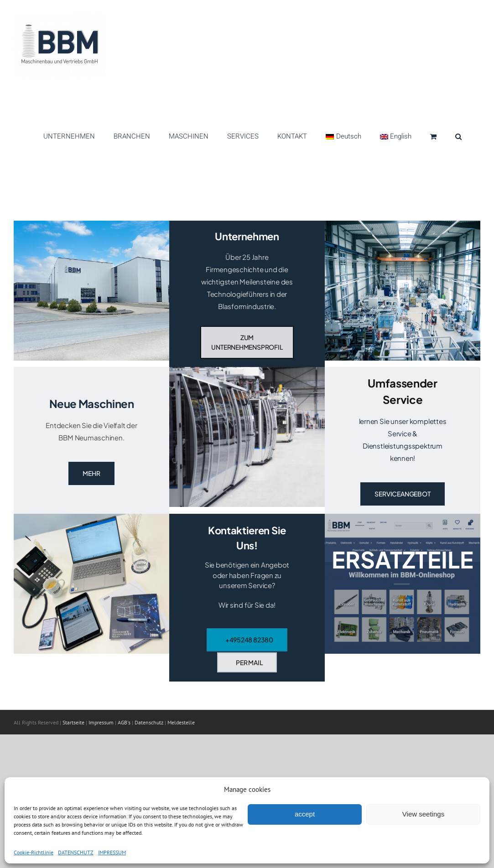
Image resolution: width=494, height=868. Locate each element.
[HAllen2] (91, 224)
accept (305, 814)
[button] (458, 134)
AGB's (124, 722)
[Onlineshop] (403, 584)
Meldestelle (181, 722)
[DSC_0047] (247, 370)
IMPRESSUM (112, 852)
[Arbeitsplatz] (91, 517)
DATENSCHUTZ (76, 852)
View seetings (423, 814)
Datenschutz (149, 722)
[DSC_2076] (403, 224)
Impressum (102, 722)
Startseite (74, 722)
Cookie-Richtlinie (34, 852)
